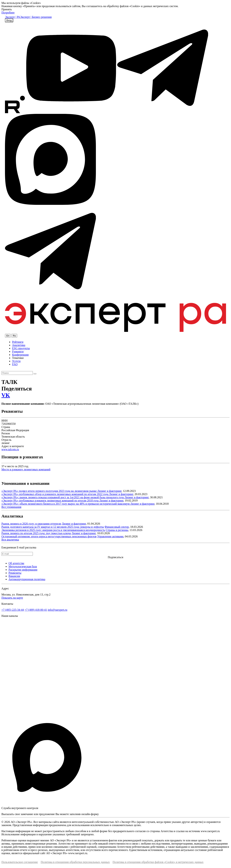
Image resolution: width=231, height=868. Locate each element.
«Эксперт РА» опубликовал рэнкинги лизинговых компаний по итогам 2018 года (50, 501)
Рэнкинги (18, 351)
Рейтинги (18, 342)
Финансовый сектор (117, 527)
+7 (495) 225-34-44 (13, 610)
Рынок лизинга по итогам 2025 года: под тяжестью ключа (36, 533)
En (8, 336)
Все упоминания (11, 507)
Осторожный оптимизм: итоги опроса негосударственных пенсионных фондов (49, 536)
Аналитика (19, 345)
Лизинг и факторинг (109, 491)
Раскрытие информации (23, 570)
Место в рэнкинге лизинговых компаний (26, 469)
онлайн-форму (90, 814)
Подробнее (8, 13)
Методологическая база (23, 566)
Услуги (16, 361)
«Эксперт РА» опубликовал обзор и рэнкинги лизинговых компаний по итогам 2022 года (55, 494)
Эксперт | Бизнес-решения (36, 17)
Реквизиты (15, 573)
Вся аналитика (10, 540)
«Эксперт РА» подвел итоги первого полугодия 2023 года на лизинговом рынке (49, 491)
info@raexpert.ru (58, 610)
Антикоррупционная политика (27, 579)
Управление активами (110, 536)
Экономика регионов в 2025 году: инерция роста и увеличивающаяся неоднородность (53, 530)
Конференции (20, 355)
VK (6, 395)
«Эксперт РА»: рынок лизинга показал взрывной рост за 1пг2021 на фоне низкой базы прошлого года (63, 497)
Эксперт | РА (13, 17)
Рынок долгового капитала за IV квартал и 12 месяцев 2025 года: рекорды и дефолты (53, 527)
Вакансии (14, 576)
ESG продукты (21, 348)
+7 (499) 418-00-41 (36, 610)
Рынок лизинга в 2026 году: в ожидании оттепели (31, 524)
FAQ (15, 364)
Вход (9, 20)
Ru (14, 336)
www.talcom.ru (10, 449)
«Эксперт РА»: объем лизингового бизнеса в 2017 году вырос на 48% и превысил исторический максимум (66, 504)
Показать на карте (12, 598)
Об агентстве (16, 563)
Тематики (18, 358)
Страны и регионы (117, 530)
